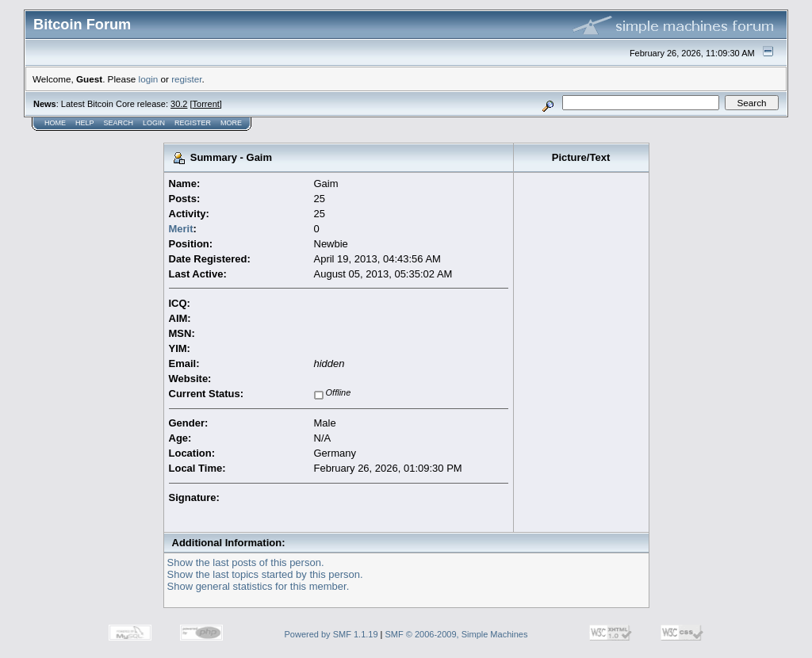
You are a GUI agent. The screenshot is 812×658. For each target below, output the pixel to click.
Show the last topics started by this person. (265, 574)
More (231, 123)
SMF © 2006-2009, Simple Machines (457, 634)
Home (55, 123)
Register (193, 123)
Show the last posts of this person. (246, 562)
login (149, 79)
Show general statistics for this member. (259, 586)
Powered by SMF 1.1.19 (331, 634)
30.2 (179, 104)
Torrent (206, 104)
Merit (181, 229)
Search (119, 123)
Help (85, 123)
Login (154, 123)
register (186, 79)
